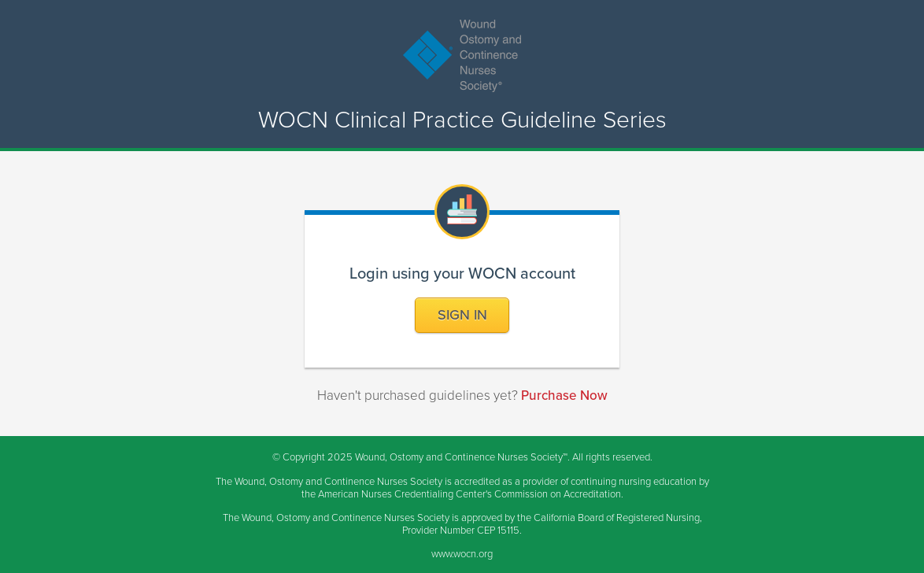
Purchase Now (564, 396)
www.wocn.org (462, 554)
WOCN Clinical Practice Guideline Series (462, 120)
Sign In (462, 315)
